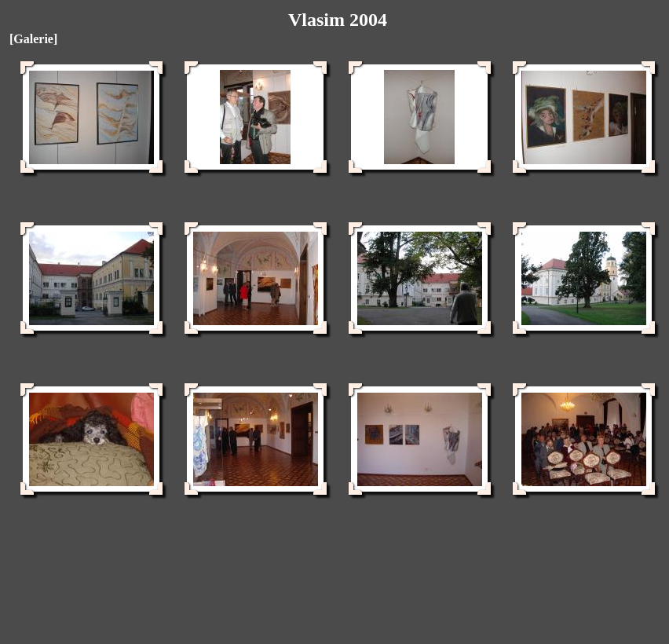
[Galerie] (33, 39)
